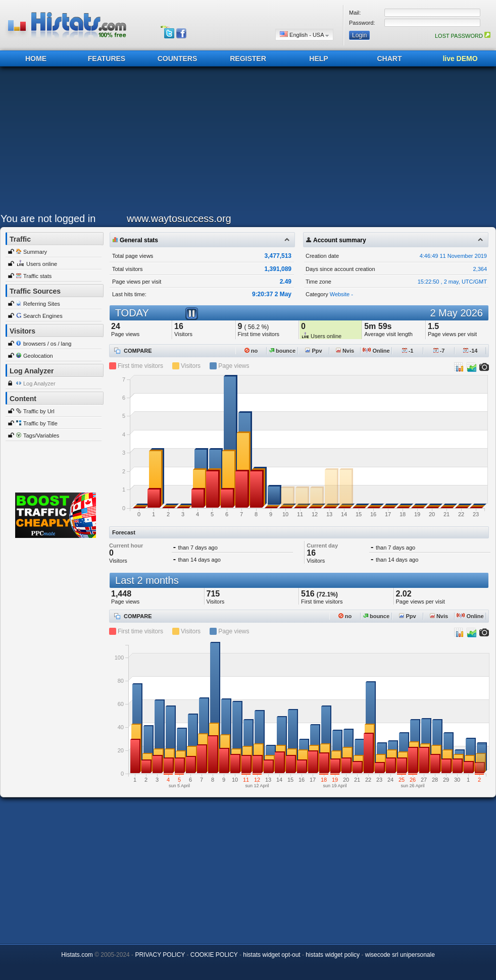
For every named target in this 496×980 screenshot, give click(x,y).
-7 (439, 351)
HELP (318, 59)
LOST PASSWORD (463, 36)
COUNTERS (178, 59)
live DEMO (460, 59)
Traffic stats (37, 276)
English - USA (304, 35)
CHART (390, 59)
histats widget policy (333, 955)
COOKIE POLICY (214, 955)
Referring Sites (42, 304)
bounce (282, 351)
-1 (408, 351)
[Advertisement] (244, 142)
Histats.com (77, 955)
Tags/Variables (41, 435)
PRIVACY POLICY (160, 955)
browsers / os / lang (47, 344)
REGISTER (248, 59)
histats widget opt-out (271, 955)
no (251, 351)
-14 (470, 351)
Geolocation (38, 356)
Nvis (345, 351)
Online (376, 351)
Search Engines (43, 316)
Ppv (313, 351)
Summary (35, 252)
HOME (36, 59)
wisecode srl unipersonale (400, 955)
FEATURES (107, 59)
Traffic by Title (40, 423)
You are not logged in (48, 219)
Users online (42, 264)
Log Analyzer (39, 384)
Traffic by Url (39, 411)
